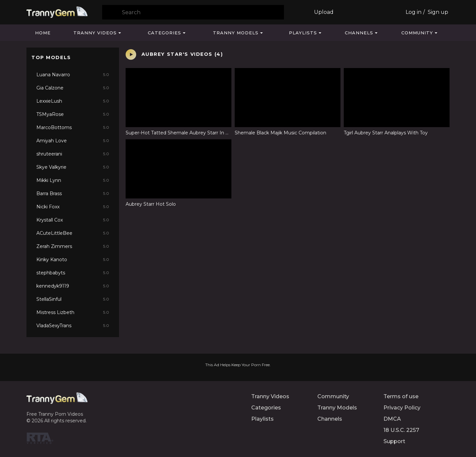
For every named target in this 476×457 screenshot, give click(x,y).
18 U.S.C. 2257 (401, 430)
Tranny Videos (95, 33)
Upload (324, 12)
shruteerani (73, 154)
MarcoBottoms (73, 127)
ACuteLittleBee (73, 233)
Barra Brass (73, 193)
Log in (414, 12)
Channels (359, 33)
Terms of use (401, 396)
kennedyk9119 (73, 286)
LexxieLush (73, 101)
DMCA (392, 419)
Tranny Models (236, 33)
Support (394, 441)
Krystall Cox (73, 220)
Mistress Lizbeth (73, 312)
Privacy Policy (402, 408)
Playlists (303, 33)
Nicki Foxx (73, 207)
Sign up (438, 12)
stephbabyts (73, 273)
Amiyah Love (73, 141)
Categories (164, 33)
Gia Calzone (73, 88)
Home (43, 33)
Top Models (51, 57)
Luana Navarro (73, 75)
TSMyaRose (73, 114)
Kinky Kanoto (73, 260)
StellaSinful (73, 299)
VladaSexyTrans (73, 326)
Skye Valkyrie (73, 167)
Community (417, 33)
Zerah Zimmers (73, 246)
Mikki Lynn (73, 180)
